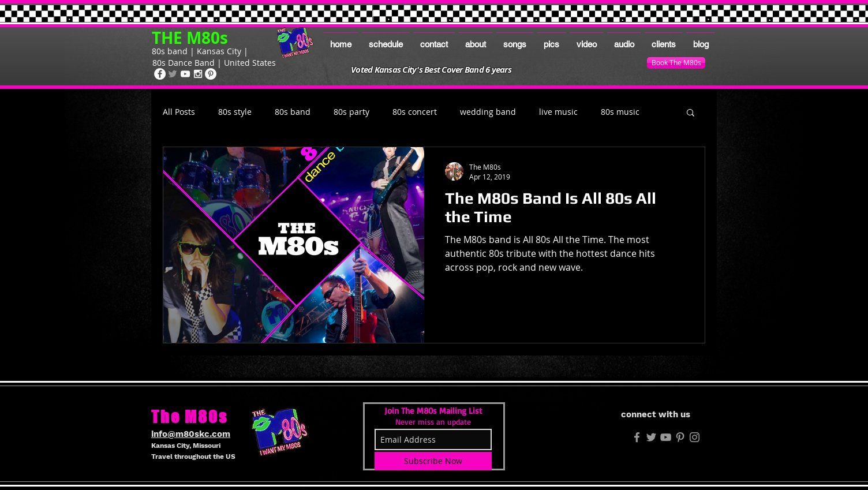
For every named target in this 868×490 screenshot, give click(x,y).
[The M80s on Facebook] (160, 74)
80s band (293, 112)
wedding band (488, 112)
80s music (620, 112)
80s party (351, 112)
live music (558, 112)
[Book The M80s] (676, 63)
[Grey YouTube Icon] (666, 437)
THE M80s (190, 38)
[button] (691, 113)
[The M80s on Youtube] (185, 74)
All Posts (179, 112)
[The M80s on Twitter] (173, 74)
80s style (235, 112)
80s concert (415, 112)
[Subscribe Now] (433, 461)
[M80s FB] (637, 437)
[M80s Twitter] (651, 437)
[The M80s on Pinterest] (211, 74)
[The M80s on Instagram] (198, 74)
